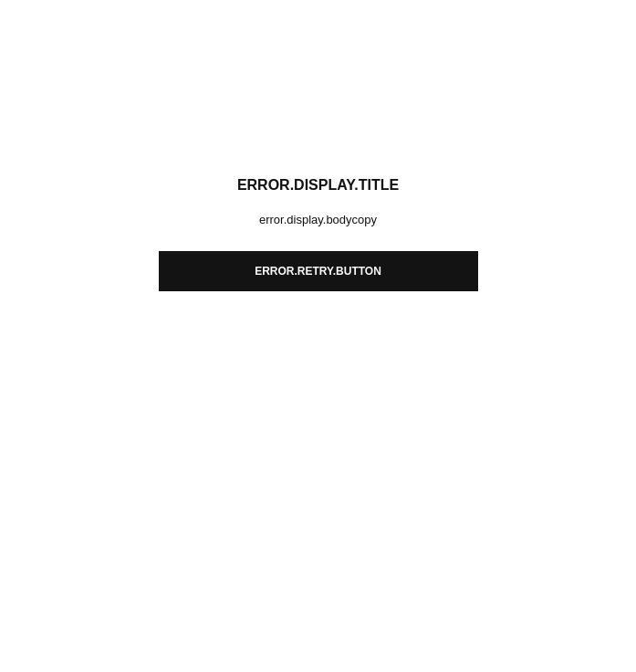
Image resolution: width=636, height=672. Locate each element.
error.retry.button (318, 271)
